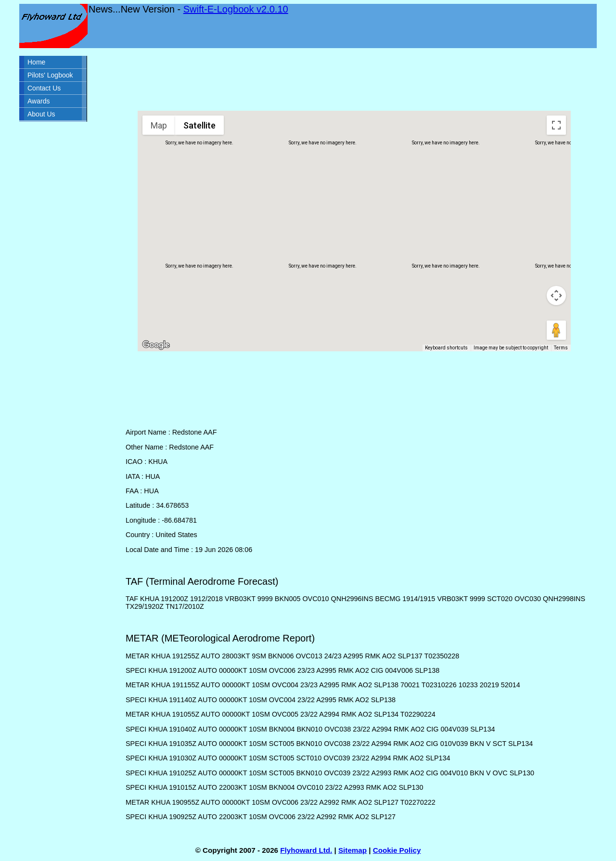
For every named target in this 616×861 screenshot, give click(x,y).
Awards (38, 101)
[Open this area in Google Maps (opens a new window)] (156, 345)
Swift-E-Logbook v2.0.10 (236, 9)
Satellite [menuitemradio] (199, 125)
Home (36, 62)
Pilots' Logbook (50, 75)
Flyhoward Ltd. (306, 850)
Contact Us (44, 88)
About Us (41, 114)
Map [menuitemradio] (159, 125)
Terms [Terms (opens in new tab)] (561, 348)
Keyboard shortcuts (446, 348)
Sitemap (353, 850)
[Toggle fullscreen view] (556, 125)
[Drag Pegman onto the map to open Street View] (556, 330)
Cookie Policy (397, 850)
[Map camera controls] (556, 296)
